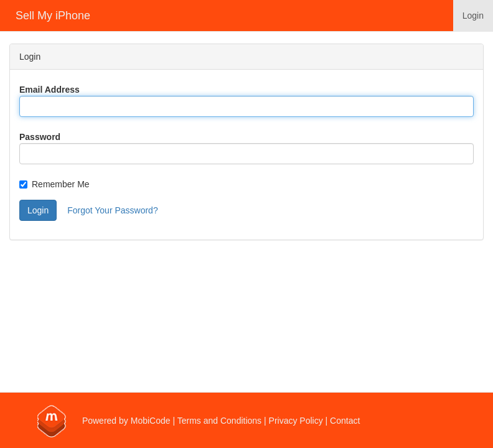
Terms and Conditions (219, 421)
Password (40, 137)
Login (473, 16)
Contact (345, 421)
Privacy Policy (296, 421)
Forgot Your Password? (113, 210)
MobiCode (151, 421)
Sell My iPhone (53, 16)
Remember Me (54, 184)
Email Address (49, 90)
